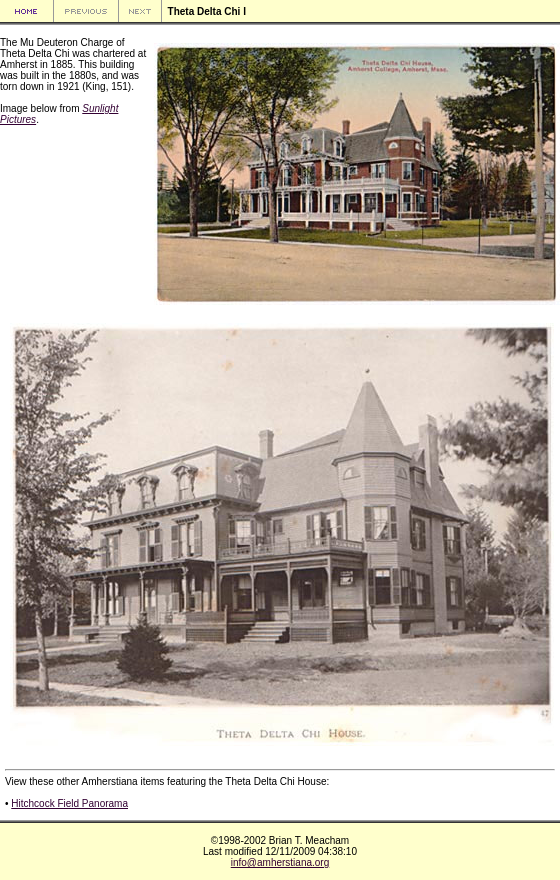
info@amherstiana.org (280, 862)
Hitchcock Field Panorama (69, 803)
